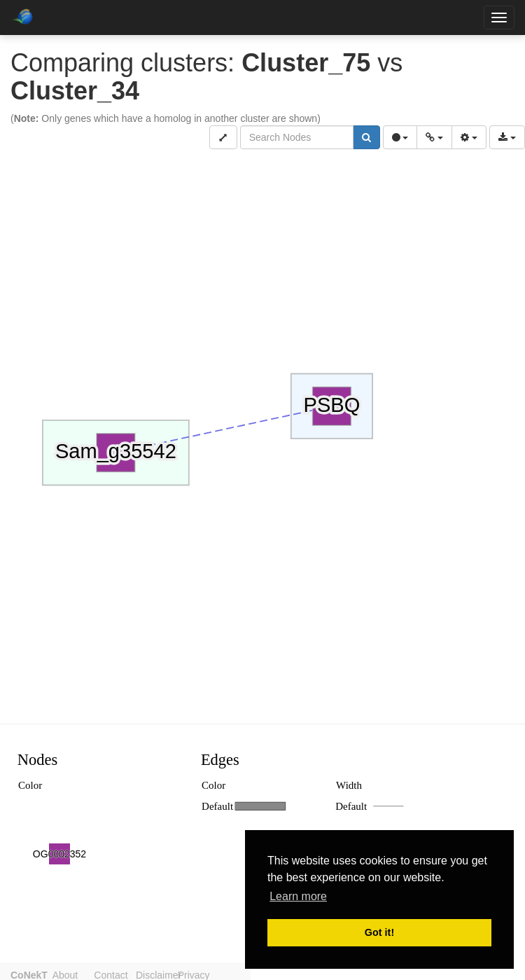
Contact (121, 974)
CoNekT (29, 974)
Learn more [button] (298, 896)
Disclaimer (174, 974)
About (70, 974)
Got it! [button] (379, 932)
